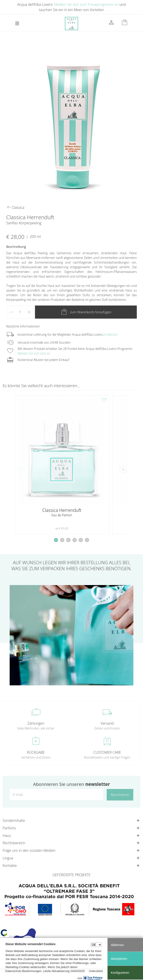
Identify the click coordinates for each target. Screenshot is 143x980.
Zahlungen (36, 723)
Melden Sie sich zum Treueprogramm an (86, 4)
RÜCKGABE (36, 752)
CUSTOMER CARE (107, 752)
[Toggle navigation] (17, 23)
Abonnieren (120, 795)
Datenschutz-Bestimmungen (23, 971)
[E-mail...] (56, 795)
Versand (107, 723)
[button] (123, 470)
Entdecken (111, 334)
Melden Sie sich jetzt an (34, 353)
